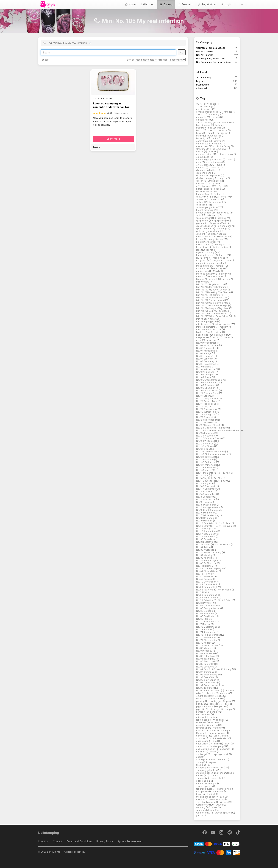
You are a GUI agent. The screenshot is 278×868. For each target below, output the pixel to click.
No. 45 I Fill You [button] (204, 574)
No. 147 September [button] (207, 489)
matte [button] (222, 274)
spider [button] (213, 752)
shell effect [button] (203, 744)
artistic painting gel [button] (206, 122)
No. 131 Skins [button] (203, 449)
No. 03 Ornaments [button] (206, 348)
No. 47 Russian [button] (204, 579)
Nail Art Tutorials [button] (205, 55)
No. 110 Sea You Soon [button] (208, 393)
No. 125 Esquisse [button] (205, 433)
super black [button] (218, 778)
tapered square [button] (205, 789)
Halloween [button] (217, 234)
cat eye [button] (219, 144)
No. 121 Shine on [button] (205, 422)
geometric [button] (202, 223)
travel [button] (199, 794)
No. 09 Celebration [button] (206, 364)
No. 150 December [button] (206, 499)
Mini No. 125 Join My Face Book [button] (213, 311)
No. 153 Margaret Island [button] (209, 507)
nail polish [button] (202, 337)
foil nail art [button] (202, 205)
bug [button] (210, 133)
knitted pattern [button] (221, 247)
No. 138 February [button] (205, 468)
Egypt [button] (222, 186)
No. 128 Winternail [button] (206, 441)
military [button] (226, 279)
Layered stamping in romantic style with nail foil (111, 105)
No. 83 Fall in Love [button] (206, 656)
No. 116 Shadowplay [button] (207, 409)
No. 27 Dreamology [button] (207, 534)
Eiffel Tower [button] (203, 189)
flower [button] (200, 199)
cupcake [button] (201, 168)
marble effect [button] (204, 268)
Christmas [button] (202, 149)
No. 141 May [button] (203, 476)
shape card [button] (202, 741)
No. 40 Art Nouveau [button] (207, 563)
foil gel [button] (200, 202)
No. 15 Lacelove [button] (205, 497)
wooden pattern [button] (224, 813)
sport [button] (199, 757)
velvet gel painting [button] (206, 802)
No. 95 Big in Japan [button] (206, 680)
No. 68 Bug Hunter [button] (206, 616)
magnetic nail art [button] (222, 260)
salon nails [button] (202, 736)
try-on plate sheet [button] (206, 797)
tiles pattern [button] (203, 791)
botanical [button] (223, 130)
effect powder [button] (204, 186)
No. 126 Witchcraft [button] (206, 436)
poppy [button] (229, 709)
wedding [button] (201, 807)
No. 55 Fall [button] (202, 592)
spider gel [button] (202, 754)
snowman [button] (226, 749)
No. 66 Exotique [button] (205, 611)
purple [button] (214, 712)
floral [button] (224, 197)
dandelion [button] (215, 168)
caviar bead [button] (203, 146)
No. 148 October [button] (205, 491)
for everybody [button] (204, 78)
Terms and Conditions (79, 841)
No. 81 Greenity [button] (204, 651)
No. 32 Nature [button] (204, 545)
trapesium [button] (219, 791)
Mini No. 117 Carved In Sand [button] (211, 300)
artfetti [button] (216, 117)
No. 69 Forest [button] (204, 619)
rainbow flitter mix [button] (206, 717)
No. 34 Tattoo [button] (204, 547)
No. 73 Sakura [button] (204, 629)
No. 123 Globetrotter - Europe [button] (212, 428)
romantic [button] (201, 730)
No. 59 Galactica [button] (205, 600)
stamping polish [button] (205, 773)
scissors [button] (201, 738)
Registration (207, 4)
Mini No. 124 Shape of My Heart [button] (213, 308)
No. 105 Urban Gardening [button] (209, 380)
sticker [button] (200, 776)
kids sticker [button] (203, 247)
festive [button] (200, 197)
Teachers (185, 4)
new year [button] (212, 340)
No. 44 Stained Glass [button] (207, 571)
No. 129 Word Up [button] (205, 444)
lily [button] (198, 258)
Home (130, 4)
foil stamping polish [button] (207, 207)
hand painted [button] (203, 237)
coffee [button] (200, 152)
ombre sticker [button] (204, 696)
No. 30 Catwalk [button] (204, 539)
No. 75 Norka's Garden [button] (208, 635)
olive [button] (199, 693)
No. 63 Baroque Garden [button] (209, 608)
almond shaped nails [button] (207, 112)
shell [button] (216, 741)
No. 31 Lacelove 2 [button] (206, 542)
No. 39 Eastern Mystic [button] (208, 560)
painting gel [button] (215, 701)
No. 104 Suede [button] (204, 377)
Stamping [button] (201, 765)
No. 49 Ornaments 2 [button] (207, 584)
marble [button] (220, 266)
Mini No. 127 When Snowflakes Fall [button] (215, 316)
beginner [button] (201, 81)
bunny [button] (200, 136)
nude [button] (228, 691)
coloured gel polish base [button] (210, 160)
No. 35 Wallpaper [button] (205, 550)
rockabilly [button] (218, 728)
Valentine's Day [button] (217, 799)
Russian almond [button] (217, 733)
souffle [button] (200, 752)
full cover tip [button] (213, 215)
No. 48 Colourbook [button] (206, 582)
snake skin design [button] (206, 749)
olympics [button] (211, 693)
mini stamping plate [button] (207, 322)
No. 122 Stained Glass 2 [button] (209, 425)
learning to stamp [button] (206, 255)
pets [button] (227, 704)
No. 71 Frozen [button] (204, 624)
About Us (43, 841)
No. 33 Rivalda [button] (223, 545)
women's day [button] (204, 813)
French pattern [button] (204, 213)
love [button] (206, 258)
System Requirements (130, 841)
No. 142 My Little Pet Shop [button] (210, 478)
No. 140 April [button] (224, 473)
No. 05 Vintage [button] (204, 353)
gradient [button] (201, 234)
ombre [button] (224, 693)
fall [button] (216, 191)
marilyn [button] (220, 268)
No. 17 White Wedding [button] (208, 515)
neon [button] (199, 340)
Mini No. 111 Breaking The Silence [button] (214, 292)
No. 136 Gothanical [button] (206, 462)
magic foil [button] (202, 260)
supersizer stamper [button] (207, 783)
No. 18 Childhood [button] (205, 518)
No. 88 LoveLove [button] (206, 667)
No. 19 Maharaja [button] (205, 521)
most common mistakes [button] (209, 329)
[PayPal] (217, 852)
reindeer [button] (216, 722)
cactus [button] (215, 138)
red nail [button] (220, 720)
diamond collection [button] (207, 170)
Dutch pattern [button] (215, 181)
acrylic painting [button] (204, 106)
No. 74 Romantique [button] (206, 632)
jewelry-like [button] (221, 245)
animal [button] (200, 114)
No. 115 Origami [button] (204, 406)
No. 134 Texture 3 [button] (206, 457)
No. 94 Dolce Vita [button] (206, 677)
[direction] (177, 60)
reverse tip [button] (202, 728)
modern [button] (224, 327)
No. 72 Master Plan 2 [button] (207, 627)
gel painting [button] (203, 221)
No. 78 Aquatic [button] (204, 643)
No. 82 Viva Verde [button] (206, 653)
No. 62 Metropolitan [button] (207, 606)
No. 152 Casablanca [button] (207, 505)
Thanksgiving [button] (224, 789)
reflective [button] (202, 722)
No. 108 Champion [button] (206, 388)
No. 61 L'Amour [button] (204, 603)
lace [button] (199, 250)
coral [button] (199, 162)
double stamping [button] (205, 178)
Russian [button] (201, 733)
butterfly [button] (201, 138)
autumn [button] (226, 122)
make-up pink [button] (204, 266)
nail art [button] (219, 332)
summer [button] (201, 778)
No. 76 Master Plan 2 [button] (207, 637)
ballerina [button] (220, 125)
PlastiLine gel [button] (213, 709)
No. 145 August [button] (204, 483)
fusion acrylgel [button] (204, 218)
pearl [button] (229, 701)
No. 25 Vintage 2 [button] (205, 529)
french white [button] (223, 213)
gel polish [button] (220, 221)
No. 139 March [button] (204, 470)
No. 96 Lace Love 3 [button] (207, 683)
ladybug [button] (211, 250)
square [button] (213, 762)
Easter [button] (200, 183)
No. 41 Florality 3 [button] (205, 566)
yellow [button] (200, 815)
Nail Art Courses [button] (205, 51)
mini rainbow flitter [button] (206, 319)
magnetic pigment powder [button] (210, 263)
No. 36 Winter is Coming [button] (209, 553)
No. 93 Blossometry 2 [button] (208, 675)
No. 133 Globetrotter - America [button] (212, 454)
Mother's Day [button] (203, 332)
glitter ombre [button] (225, 226)
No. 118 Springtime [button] (206, 414)
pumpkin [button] (201, 712)
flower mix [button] (216, 199)
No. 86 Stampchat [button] (206, 661)
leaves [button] (223, 255)
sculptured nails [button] (218, 738)
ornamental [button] (215, 699)
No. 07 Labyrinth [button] (205, 359)
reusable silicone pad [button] (208, 725)
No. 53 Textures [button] (205, 590)
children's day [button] (223, 146)
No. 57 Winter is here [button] (207, 598)
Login (226, 4)
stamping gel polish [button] (207, 770)
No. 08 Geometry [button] (205, 361)
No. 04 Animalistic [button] (206, 351)
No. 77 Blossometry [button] (207, 640)
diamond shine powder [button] (209, 175)
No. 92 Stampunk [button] (205, 672)
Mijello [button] (212, 279)
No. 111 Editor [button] (203, 396)
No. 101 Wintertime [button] (206, 369)
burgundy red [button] (215, 136)
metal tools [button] (217, 276)
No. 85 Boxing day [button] (206, 659)
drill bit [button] (200, 181)
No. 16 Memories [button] (205, 513)
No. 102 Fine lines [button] (206, 372)
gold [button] (199, 231)
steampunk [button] (226, 773)
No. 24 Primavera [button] (224, 526)
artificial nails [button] (203, 120)
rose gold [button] (226, 730)
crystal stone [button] (203, 165)
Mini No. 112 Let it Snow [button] (208, 295)
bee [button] (211, 128)
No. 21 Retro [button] (225, 523)
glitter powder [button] (204, 229)
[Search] (108, 52)
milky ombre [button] (203, 282)
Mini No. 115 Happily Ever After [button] (212, 298)
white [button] (215, 807)
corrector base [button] (214, 162)
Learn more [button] (113, 139)
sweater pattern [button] (205, 786)
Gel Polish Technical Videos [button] (211, 48)
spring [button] (200, 762)
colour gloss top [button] (205, 157)
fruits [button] (199, 215)
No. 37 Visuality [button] (205, 555)
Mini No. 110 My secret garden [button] (212, 290)
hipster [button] (200, 239)
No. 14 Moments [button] (205, 473)
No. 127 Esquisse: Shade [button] (209, 438)
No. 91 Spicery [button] (224, 669)
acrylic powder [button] (204, 109)
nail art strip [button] (202, 335)
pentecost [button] (215, 704)
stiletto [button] (215, 776)
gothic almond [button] (214, 231)
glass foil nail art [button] (205, 226)
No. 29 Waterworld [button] (206, 537)
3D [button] (198, 104)
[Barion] (217, 844)
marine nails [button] (203, 271)
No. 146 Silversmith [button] (206, 486)
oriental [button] (200, 699)
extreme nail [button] (203, 191)
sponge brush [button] (222, 754)
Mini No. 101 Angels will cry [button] (210, 284)
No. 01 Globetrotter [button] (206, 343)
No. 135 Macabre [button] (205, 460)
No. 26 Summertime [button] (207, 531)
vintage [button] (224, 802)
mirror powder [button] (223, 324)
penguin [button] (201, 704)
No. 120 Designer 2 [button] (206, 420)
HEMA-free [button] (223, 237)
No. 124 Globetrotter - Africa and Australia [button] (218, 430)
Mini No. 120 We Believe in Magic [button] (214, 303)
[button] (240, 4)
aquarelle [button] (201, 117)
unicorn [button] (200, 799)
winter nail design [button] (206, 810)
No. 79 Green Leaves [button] (208, 645)
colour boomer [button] (226, 154)
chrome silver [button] (220, 149)
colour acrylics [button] (204, 154)
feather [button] (218, 194)
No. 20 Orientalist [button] (205, 523)
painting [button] (201, 701)
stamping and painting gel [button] (210, 768)
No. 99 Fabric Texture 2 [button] (209, 691)
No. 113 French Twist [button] (207, 401)
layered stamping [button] (206, 252)
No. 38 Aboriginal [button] (205, 558)
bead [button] (199, 128)
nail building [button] (221, 335)
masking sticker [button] (205, 274)
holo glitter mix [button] (216, 239)
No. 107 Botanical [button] (205, 385)
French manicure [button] (205, 210)
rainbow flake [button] (204, 714)
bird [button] (220, 128)
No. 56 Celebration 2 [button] (207, 595)
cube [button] (220, 165)
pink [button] (222, 706)
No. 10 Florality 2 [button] (205, 367)
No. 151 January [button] (204, 502)
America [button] (228, 112)
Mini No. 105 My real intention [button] (212, 287)
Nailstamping (48, 833)
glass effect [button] (220, 223)
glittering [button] (222, 229)
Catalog (166, 4)
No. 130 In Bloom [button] (205, 446)
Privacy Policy (105, 841)
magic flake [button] (219, 258)
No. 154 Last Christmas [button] (208, 510)
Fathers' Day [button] (203, 194)
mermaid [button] (201, 276)
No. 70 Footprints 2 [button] (206, 622)
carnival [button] (218, 141)
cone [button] (230, 160)
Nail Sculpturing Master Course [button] (212, 58)
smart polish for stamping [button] (210, 746)
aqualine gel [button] (215, 114)
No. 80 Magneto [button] (205, 648)
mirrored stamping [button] (206, 327)
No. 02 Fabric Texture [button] (208, 345)
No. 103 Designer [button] (205, 375)
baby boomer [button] (204, 125)
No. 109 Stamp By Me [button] (208, 391)
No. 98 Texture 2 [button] (205, 688)
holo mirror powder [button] (206, 242)
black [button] (199, 130)
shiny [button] (217, 744)
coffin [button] (212, 152)
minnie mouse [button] (204, 324)
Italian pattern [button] (204, 245)
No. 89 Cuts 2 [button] (204, 669)
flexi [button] (213, 197)
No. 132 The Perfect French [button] (211, 452)
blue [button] (210, 130)
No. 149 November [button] (206, 494)
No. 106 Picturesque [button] (207, 383)
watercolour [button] (203, 805)
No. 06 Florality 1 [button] (205, 356)
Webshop (148, 4)
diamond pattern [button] (205, 173)
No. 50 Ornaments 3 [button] (207, 587)
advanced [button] (201, 88)
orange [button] (219, 696)
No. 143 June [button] (203, 481)
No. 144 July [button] (221, 481)
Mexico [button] (200, 279)
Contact (58, 841)
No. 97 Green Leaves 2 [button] (208, 685)
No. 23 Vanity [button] (203, 526)
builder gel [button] (223, 133)
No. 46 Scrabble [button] (205, 576)
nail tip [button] (216, 337)
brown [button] (200, 133)
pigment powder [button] (205, 706)
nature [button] (227, 337)
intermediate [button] (203, 85)
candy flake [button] (203, 141)
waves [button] (220, 805)
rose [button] (213, 730)
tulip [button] (223, 797)
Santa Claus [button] (220, 736)
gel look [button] (222, 218)
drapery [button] (223, 178)
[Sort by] (146, 60)
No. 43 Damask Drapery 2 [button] (210, 568)
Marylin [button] (217, 271)
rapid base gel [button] (204, 720)
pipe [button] (199, 709)
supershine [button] (202, 781)
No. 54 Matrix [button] (225, 590)
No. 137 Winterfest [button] (206, 465)
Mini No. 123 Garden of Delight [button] (212, 306)
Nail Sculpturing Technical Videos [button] (214, 62)
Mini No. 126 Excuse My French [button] (212, 314)
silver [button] (228, 744)
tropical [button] (211, 794)
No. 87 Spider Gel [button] (206, 664)
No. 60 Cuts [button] (224, 600)
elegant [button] (218, 189)
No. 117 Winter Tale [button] (206, 412)
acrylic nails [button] (210, 104)
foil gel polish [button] (217, 202)
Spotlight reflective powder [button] (211, 760)
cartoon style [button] (203, 144)
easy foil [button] (214, 183)
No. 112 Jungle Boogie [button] (208, 399)
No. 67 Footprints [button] (206, 614)
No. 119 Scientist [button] (205, 417)
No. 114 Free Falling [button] (206, 404)
